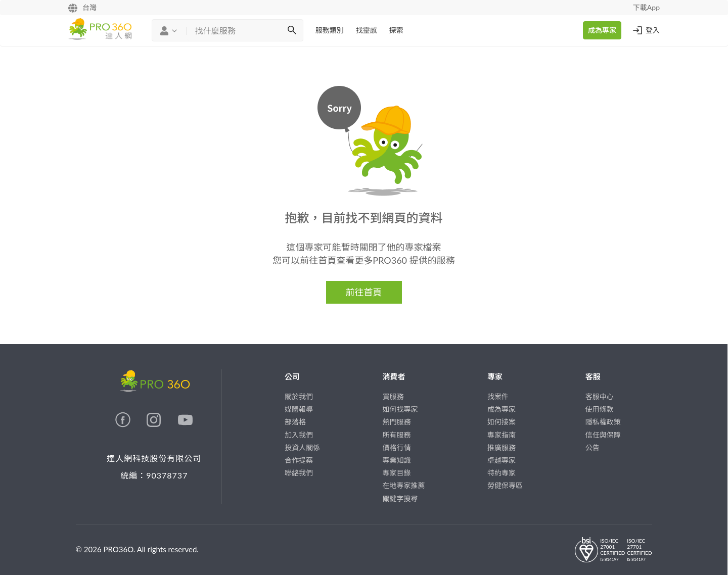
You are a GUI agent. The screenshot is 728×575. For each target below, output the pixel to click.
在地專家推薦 (404, 485)
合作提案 (299, 460)
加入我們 (299, 435)
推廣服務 (502, 447)
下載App (646, 7)
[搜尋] (292, 30)
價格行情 (397, 447)
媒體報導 (299, 409)
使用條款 (600, 409)
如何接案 (502, 422)
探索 (396, 30)
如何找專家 (400, 409)
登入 (646, 30)
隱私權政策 (603, 422)
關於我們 (299, 396)
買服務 (393, 396)
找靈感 (367, 30)
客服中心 (600, 396)
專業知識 (397, 460)
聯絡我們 (299, 473)
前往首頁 (364, 292)
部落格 (295, 422)
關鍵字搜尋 (400, 498)
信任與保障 (603, 435)
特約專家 (502, 473)
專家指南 (502, 435)
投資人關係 (302, 447)
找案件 (498, 396)
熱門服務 (397, 422)
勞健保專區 (505, 485)
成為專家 (602, 30)
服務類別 (330, 30)
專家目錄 (397, 473)
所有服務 (397, 435)
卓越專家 (502, 460)
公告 (593, 447)
